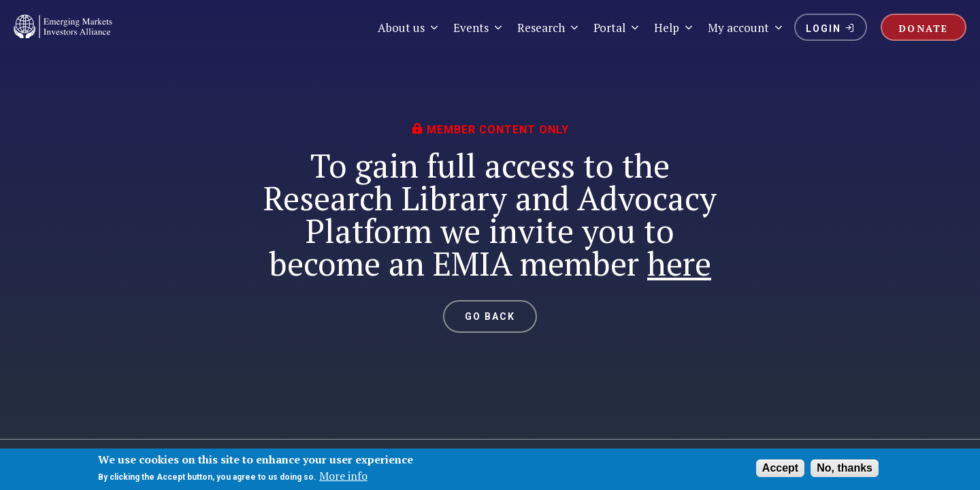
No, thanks (845, 468)
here (679, 263)
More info (343, 476)
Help (674, 28)
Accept (780, 468)
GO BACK (490, 316)
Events (478, 28)
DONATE (924, 28)
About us (409, 28)
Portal (617, 28)
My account (746, 28)
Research (549, 28)
